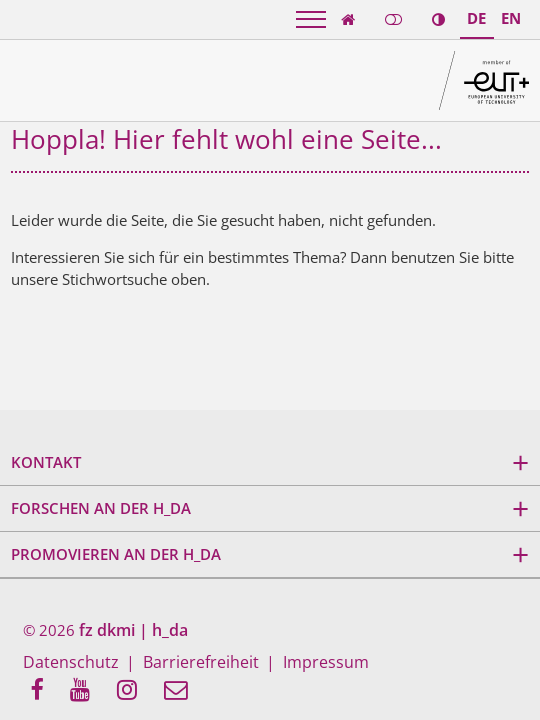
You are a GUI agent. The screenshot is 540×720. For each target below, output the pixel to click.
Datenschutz (65, 664)
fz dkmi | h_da (130, 631)
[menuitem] (42, 691)
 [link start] (348, 19)
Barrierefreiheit (183, 664)
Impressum (298, 664)
